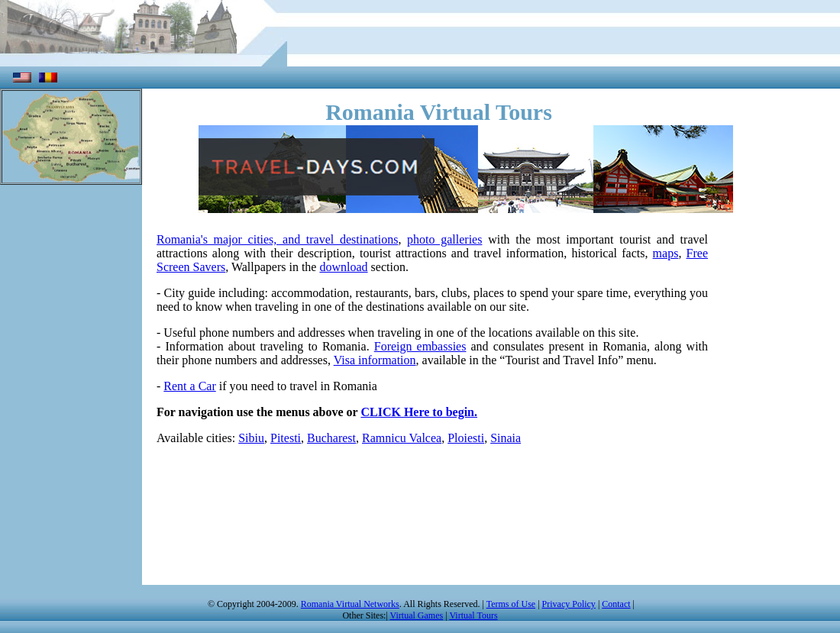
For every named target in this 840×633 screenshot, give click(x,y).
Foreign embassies (420, 346)
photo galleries (444, 239)
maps (666, 253)
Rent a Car (189, 386)
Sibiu (251, 438)
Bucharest (331, 438)
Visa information (375, 360)
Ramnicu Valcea (402, 438)
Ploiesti (466, 438)
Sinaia (506, 438)
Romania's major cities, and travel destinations (277, 239)
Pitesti (286, 438)
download (343, 267)
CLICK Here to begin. (419, 412)
